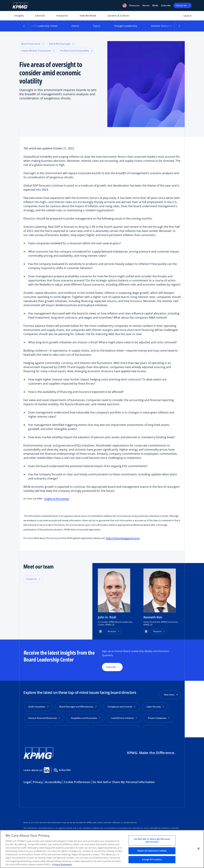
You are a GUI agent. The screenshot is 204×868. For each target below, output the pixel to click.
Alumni (146, 6)
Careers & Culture (118, 16)
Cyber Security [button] (155, 707)
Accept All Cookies (152, 860)
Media (155, 6)
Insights (19, 16)
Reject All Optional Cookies (152, 851)
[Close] (198, 849)
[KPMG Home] (20, 6)
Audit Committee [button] (38, 707)
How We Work (88, 16)
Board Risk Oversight (61, 44)
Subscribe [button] (111, 667)
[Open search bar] (186, 16)
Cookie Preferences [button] (77, 778)
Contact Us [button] (32, 579)
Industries (62, 16)
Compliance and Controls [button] (121, 707)
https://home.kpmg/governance (123, 538)
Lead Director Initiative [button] (124, 718)
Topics (97, 26)
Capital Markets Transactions (38, 51)
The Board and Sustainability (76, 51)
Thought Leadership (126, 26)
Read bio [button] (112, 631)
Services (40, 16)
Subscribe (166, 6)
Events (75, 26)
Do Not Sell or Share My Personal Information (124, 778)
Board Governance (33, 44)
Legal (27, 778)
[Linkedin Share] (47, 766)
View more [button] (169, 695)
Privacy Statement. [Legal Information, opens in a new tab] (62, 864)
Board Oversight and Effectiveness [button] (78, 707)
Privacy (38, 778)
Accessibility (53, 778)
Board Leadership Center (43, 26)
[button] (125, 6)
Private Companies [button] (159, 718)
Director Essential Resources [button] (44, 718)
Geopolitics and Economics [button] (85, 718)
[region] (102, 849)
